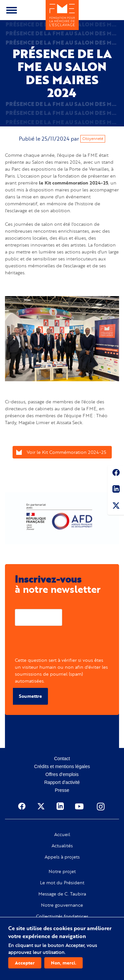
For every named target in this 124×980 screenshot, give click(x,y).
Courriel (24, 604)
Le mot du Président (62, 883)
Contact (62, 759)
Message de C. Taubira (62, 894)
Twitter (116, 507)
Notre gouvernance (62, 905)
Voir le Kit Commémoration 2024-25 (66, 452)
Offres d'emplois (62, 774)
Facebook (116, 474)
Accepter (25, 963)
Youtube (80, 806)
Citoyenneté (93, 139)
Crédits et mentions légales (62, 766)
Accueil (62, 834)
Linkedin (116, 490)
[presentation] (65, 644)
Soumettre (30, 696)
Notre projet (62, 871)
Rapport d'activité (62, 782)
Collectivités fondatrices (62, 916)
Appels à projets (62, 857)
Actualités (62, 846)
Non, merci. (63, 963)
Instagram (101, 806)
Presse (62, 790)
